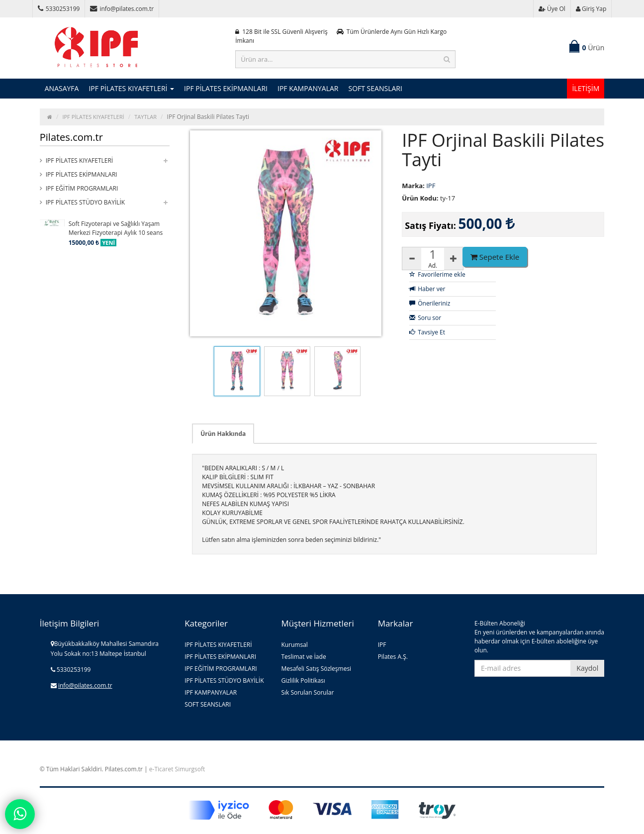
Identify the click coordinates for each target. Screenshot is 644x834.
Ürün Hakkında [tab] (223, 434)
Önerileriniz (430, 303)
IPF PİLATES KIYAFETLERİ (131, 88)
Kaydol (587, 668)
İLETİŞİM (586, 88)
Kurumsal (294, 645)
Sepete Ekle (495, 257)
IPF (382, 645)
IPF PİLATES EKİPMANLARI (226, 88)
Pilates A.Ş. (393, 657)
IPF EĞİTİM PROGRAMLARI (82, 188)
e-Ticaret (161, 769)
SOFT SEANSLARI (375, 88)
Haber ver (427, 289)
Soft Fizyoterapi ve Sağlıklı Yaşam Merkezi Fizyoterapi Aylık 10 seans (116, 228)
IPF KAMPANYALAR (308, 88)
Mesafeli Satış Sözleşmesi (316, 669)
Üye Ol (552, 9)
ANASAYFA (62, 88)
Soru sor (425, 318)
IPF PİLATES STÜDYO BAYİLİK (85, 202)
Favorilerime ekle (437, 274)
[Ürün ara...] (345, 59)
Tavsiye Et (427, 332)
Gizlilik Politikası (303, 680)
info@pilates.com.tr (122, 9)
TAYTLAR (145, 117)
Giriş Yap (591, 9)
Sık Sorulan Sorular (307, 692)
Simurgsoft (190, 769)
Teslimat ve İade (303, 657)
